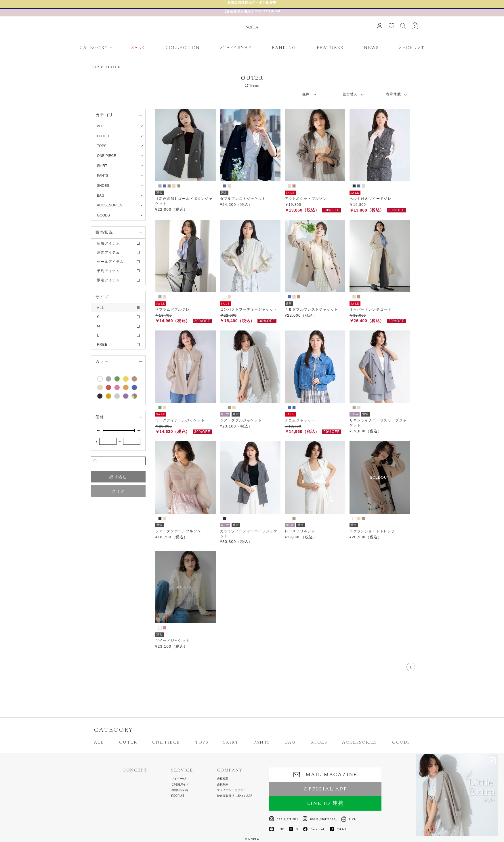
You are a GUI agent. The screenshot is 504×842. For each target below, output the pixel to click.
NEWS (371, 47)
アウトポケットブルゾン (306, 199)
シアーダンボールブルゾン (178, 531)
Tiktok (338, 829)
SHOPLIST (412, 47)
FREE (102, 345)
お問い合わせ (180, 790)
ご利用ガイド (180, 784)
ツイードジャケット (173, 640)
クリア (118, 491)
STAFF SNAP (236, 47)
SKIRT (231, 742)
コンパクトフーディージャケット (249, 309)
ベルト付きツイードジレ (371, 199)
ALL (100, 126)
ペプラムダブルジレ (173, 309)
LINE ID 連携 (325, 803)
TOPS (202, 742)
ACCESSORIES (360, 742)
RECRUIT (178, 796)
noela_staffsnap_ (320, 819)
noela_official (284, 819)
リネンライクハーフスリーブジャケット (378, 423)
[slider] (103, 430)
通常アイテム (108, 252)
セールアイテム (110, 262)
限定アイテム (108, 280)
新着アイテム (108, 243)
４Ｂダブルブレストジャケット (312, 309)
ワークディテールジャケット (180, 420)
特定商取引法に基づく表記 (234, 796)
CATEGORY (94, 47)
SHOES (319, 742)
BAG (290, 742)
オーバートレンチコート (371, 309)
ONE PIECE (166, 742)
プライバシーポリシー (232, 790)
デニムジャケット (300, 420)
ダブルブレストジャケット (243, 199)
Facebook (314, 829)
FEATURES (330, 47)
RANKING (284, 47)
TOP (95, 67)
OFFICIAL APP (325, 789)
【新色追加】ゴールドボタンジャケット (184, 201)
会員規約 (223, 784)
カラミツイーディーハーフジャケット (249, 534)
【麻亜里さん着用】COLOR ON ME (252, 11)
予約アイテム (108, 271)
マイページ (178, 779)
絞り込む (118, 477)
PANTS (262, 742)
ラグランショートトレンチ (373, 531)
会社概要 (223, 779)
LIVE (349, 819)
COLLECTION (183, 47)
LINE (277, 829)
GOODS (401, 742)
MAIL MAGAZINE (325, 774)
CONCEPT (135, 770)
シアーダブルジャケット (241, 420)
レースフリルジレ (300, 531)
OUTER (114, 67)
